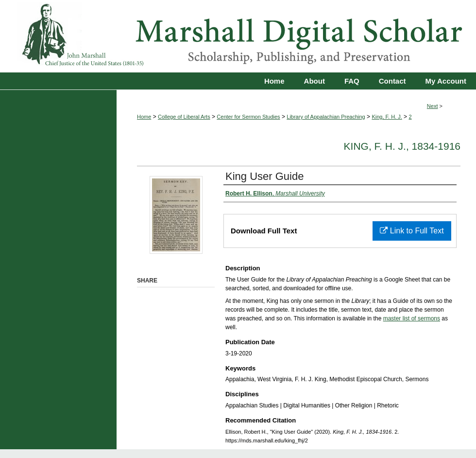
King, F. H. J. (387, 117)
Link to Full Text (412, 231)
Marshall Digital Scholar (238, 36)
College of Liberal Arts (184, 117)
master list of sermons (412, 318)
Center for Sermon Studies (248, 117)
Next (433, 106)
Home (144, 117)
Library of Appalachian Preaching (326, 117)
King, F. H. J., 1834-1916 (402, 146)
